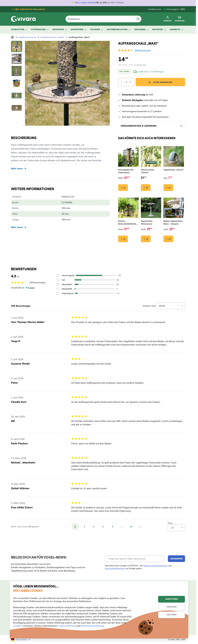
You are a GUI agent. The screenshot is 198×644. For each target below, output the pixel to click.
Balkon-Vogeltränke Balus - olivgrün (173, 223)
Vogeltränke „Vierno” (174, 170)
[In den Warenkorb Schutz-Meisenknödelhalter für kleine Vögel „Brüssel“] (123, 239)
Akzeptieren (172, 599)
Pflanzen (97, 30)
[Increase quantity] (132, 82)
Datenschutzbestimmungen (155, 566)
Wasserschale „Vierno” (147, 171)
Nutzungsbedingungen (115, 568)
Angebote (177, 30)
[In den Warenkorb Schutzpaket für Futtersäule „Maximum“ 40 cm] (123, 188)
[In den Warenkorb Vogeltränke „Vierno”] (168, 188)
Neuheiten (159, 30)
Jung (81, 3)
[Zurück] (29, 85)
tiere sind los (89, 3)
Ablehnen (172, 615)
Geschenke (142, 30)
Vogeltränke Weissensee (147, 223)
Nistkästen (60, 30)
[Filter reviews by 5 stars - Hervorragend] (58, 275)
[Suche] (138, 19)
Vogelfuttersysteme (27, 37)
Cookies (18, 626)
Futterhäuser (40, 30)
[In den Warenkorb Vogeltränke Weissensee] (146, 239)
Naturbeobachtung (119, 30)
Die (77, 3)
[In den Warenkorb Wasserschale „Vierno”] (146, 188)
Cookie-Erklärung (67, 626)
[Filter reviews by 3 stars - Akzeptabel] (58, 284)
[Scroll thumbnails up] (17, 44)
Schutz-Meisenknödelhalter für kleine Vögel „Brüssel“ (128, 223)
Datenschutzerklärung (93, 626)
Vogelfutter (19, 30)
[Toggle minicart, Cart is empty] (180, 19)
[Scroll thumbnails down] (17, 122)
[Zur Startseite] (12, 37)
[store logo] (23, 19)
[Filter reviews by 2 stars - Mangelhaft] (58, 289)
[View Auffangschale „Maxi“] (17, 46)
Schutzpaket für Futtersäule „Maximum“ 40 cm (127, 171)
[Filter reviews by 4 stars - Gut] (58, 280)
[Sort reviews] (171, 306)
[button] (125, 50)
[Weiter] (105, 85)
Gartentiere (79, 30)
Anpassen (172, 607)
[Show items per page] (176, 528)
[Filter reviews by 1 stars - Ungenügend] (58, 293)
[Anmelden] (168, 19)
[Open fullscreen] (67, 83)
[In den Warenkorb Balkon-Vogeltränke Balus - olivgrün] (168, 239)
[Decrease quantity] (120, 82)
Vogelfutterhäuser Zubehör (52, 37)
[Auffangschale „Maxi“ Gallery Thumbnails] (17, 83)
